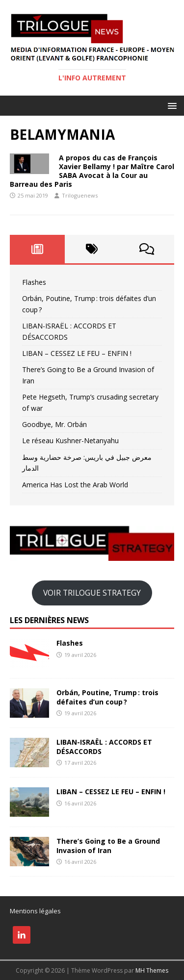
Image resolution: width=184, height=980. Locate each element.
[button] (171, 105)
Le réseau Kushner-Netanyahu (70, 440)
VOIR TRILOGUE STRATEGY (92, 593)
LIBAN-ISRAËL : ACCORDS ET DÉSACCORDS (104, 746)
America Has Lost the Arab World (75, 485)
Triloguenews (80, 195)
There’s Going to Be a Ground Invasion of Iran (108, 845)
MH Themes (152, 970)
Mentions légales (35, 911)
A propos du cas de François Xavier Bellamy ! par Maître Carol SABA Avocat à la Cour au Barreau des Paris (92, 171)
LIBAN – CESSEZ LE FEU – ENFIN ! (77, 353)
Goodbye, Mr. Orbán (54, 424)
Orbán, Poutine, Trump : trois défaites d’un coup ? (107, 697)
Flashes (34, 282)
